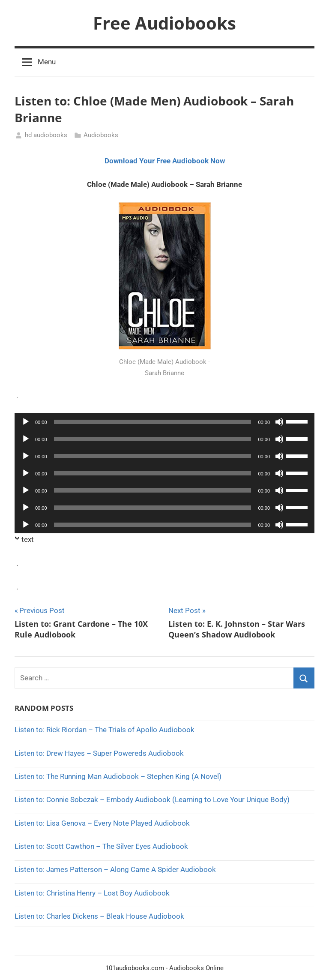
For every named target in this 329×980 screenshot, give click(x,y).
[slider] (153, 422)
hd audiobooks (46, 135)
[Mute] (279, 422)
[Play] (26, 422)
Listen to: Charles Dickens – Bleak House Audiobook (99, 916)
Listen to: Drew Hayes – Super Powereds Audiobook (99, 753)
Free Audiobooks (164, 23)
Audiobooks (101, 135)
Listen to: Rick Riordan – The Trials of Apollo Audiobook (105, 730)
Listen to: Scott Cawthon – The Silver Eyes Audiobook (101, 846)
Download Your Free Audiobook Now (165, 161)
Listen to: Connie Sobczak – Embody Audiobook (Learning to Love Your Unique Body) (152, 800)
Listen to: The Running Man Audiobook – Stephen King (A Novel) (118, 776)
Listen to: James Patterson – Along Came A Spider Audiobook (115, 869)
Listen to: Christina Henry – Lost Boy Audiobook (92, 893)
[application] (164, 422)
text (28, 539)
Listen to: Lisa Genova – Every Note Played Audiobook (102, 823)
